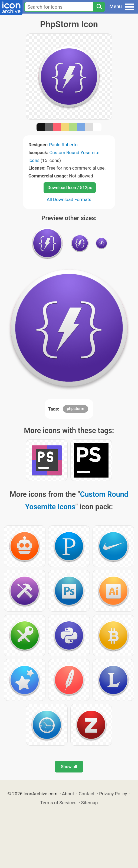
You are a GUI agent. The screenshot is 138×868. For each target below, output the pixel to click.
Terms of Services (58, 803)
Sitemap (90, 803)
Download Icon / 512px (70, 188)
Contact (87, 794)
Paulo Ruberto (63, 145)
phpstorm (76, 409)
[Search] (99, 7)
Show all (69, 767)
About (68, 794)
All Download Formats (69, 199)
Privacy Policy (113, 794)
